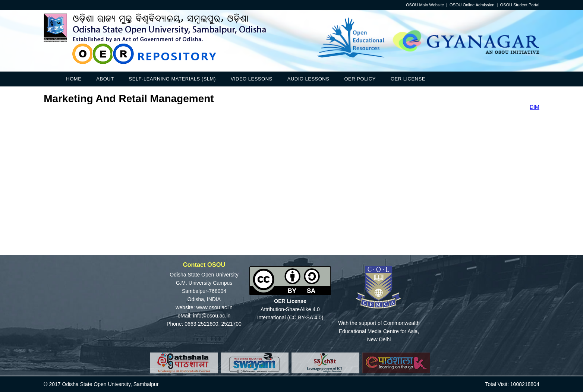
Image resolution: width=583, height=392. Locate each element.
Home (74, 79)
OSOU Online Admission (472, 5)
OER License (408, 79)
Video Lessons (252, 79)
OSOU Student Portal (520, 5)
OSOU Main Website (425, 5)
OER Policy (360, 79)
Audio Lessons (308, 79)
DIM (535, 107)
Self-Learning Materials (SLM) (172, 79)
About (105, 79)
